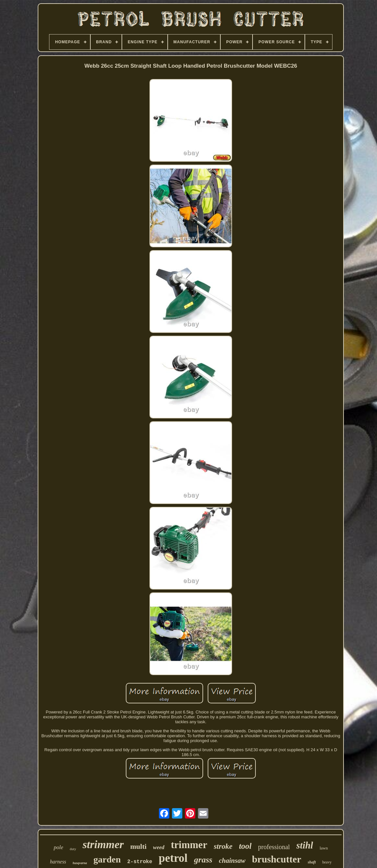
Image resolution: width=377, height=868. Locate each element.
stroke (223, 846)
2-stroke (140, 862)
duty (73, 849)
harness (58, 862)
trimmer (189, 845)
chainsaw (232, 861)
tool (245, 846)
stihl (305, 845)
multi (138, 846)
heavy (327, 862)
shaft (312, 862)
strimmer (103, 844)
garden (107, 859)
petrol (173, 858)
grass (203, 860)
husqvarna (80, 863)
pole (58, 847)
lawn (324, 848)
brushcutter (277, 859)
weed (159, 847)
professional (274, 847)
